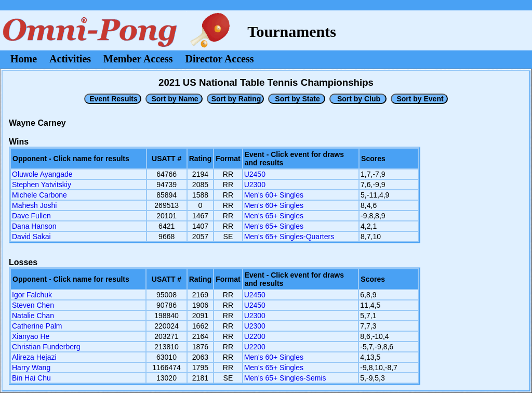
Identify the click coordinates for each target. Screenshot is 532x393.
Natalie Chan (33, 316)
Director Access (220, 59)
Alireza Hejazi (34, 357)
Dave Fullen (31, 216)
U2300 (255, 185)
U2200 (255, 336)
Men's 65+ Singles (274, 216)
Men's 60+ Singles (274, 195)
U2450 (255, 174)
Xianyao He (31, 336)
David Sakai (31, 237)
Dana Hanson (34, 226)
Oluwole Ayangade (42, 174)
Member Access (138, 59)
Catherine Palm (37, 326)
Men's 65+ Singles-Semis (285, 378)
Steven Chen (33, 305)
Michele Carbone (39, 195)
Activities (70, 59)
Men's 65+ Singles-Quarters (289, 237)
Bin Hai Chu (31, 378)
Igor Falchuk (32, 295)
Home (24, 59)
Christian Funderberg (46, 347)
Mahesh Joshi (34, 205)
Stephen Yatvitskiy (42, 185)
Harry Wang (31, 368)
